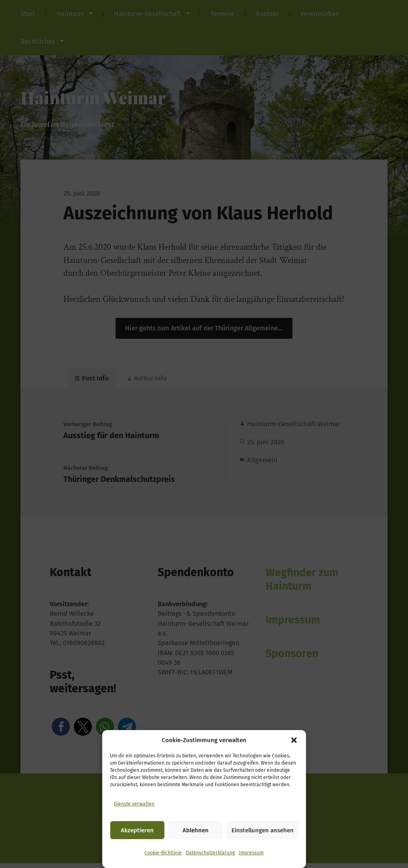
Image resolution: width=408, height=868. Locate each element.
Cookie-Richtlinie (163, 853)
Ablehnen (196, 830)
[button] (294, 740)
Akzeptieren (137, 830)
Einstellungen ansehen (263, 830)
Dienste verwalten (134, 804)
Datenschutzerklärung (210, 853)
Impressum (251, 853)
